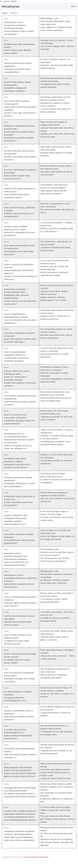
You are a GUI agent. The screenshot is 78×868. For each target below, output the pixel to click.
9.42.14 (6, 286)
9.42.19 (6, 392)
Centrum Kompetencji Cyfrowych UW (36, 857)
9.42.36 (6, 726)
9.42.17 (6, 348)
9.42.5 (6, 97)
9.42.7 (6, 147)
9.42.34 (6, 688)
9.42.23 (6, 474)
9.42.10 (6, 204)
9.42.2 (6, 41)
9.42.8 (6, 166)
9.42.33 (6, 669)
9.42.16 (6, 329)
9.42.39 (6, 784)
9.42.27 (6, 550)
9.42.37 (6, 745)
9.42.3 (6, 59)
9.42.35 (6, 707)
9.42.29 (6, 593)
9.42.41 (6, 828)
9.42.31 (6, 631)
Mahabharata (11, 6)
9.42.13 (6, 261)
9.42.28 (6, 571)
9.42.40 (6, 807)
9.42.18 (6, 367)
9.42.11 (6, 223)
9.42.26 (6, 531)
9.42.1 (6, 19)
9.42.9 (6, 185)
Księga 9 (5, 13)
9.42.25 (6, 512)
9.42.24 (6, 493)
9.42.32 (6, 650)
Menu (74, 6)
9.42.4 (6, 78)
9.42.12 (6, 242)
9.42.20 (6, 411)
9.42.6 (6, 122)
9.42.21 (6, 430)
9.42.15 (6, 310)
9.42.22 (6, 455)
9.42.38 (6, 764)
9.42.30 (6, 612)
